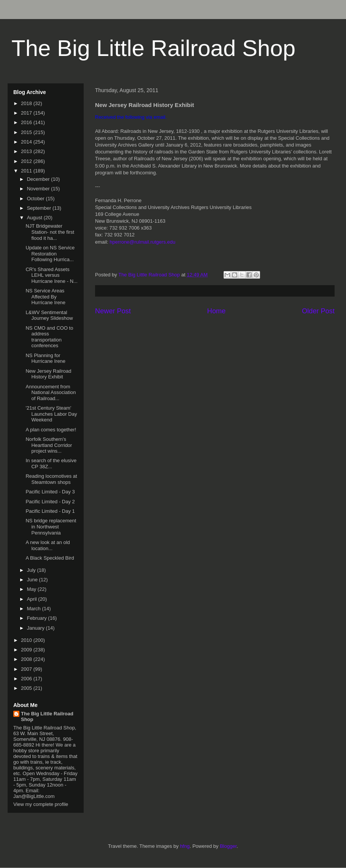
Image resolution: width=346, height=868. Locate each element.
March (35, 609)
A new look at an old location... (48, 545)
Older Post (318, 311)
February (38, 618)
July (32, 570)
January (37, 628)
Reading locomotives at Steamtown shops (51, 479)
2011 (27, 171)
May (32, 589)
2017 (27, 113)
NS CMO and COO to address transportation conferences (49, 337)
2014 (27, 142)
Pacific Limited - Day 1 (50, 511)
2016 (27, 122)
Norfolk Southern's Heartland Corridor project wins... (49, 445)
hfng (185, 846)
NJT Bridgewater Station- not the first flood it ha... (50, 232)
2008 (27, 659)
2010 (27, 640)
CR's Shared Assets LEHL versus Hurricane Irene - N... (51, 275)
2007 (27, 669)
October (37, 199)
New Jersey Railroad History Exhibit (48, 374)
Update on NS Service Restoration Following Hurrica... (50, 254)
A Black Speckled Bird (50, 558)
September (40, 208)
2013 (27, 151)
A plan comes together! (51, 430)
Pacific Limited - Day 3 (50, 492)
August (35, 218)
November (39, 189)
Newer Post (113, 311)
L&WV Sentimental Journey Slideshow (49, 315)
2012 (27, 161)
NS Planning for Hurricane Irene (45, 358)
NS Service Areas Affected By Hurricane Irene (45, 297)
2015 (27, 132)
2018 (27, 103)
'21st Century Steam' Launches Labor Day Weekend (51, 414)
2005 (27, 688)
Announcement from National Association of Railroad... (51, 393)
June (33, 580)
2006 (27, 679)
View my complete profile (41, 804)
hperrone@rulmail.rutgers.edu (142, 242)
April (33, 599)
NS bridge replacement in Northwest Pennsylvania (51, 527)
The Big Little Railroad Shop (153, 48)
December (39, 179)
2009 (27, 650)
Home (217, 311)
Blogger (228, 846)
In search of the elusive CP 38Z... (51, 464)
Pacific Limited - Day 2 (50, 502)
